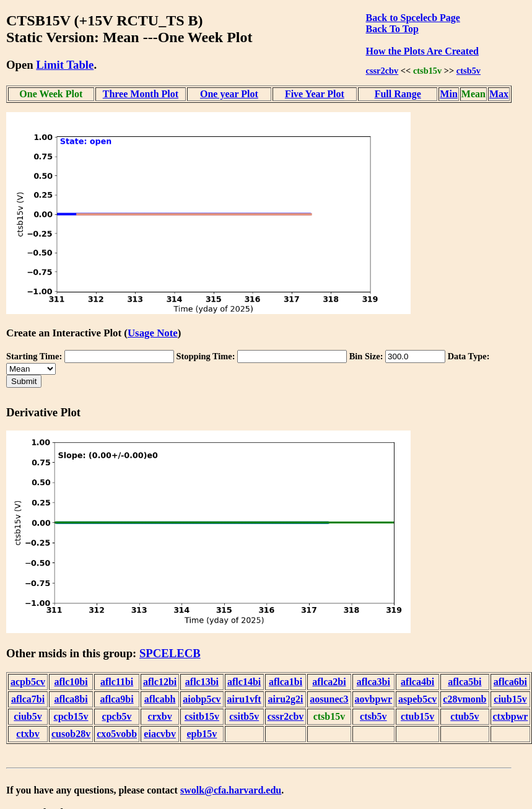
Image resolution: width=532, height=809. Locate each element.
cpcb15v (71, 716)
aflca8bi (71, 699)
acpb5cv (28, 682)
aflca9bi (116, 699)
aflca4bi (417, 682)
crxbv (160, 716)
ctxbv (28, 734)
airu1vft (244, 699)
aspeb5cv (417, 699)
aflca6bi (510, 682)
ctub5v (464, 716)
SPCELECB (170, 653)
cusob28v (71, 734)
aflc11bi (117, 682)
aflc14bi (244, 682)
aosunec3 (329, 699)
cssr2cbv (382, 71)
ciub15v (510, 699)
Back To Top (392, 29)
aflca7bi (28, 699)
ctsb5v (469, 71)
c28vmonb (464, 699)
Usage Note (153, 333)
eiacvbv (160, 734)
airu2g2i (286, 699)
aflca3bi (373, 682)
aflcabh (160, 699)
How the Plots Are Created (422, 51)
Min (448, 94)
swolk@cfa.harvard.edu (231, 790)
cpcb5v (117, 716)
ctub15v (417, 716)
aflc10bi (71, 682)
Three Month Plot (141, 94)
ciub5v (28, 716)
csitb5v (244, 716)
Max (499, 94)
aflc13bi (202, 682)
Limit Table (65, 65)
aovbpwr (373, 699)
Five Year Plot (315, 94)
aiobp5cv (202, 699)
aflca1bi (286, 682)
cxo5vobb (117, 734)
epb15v (202, 734)
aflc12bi (160, 682)
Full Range (398, 94)
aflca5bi (464, 682)
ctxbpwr (511, 716)
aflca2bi (329, 682)
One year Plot (229, 94)
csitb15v (202, 716)
